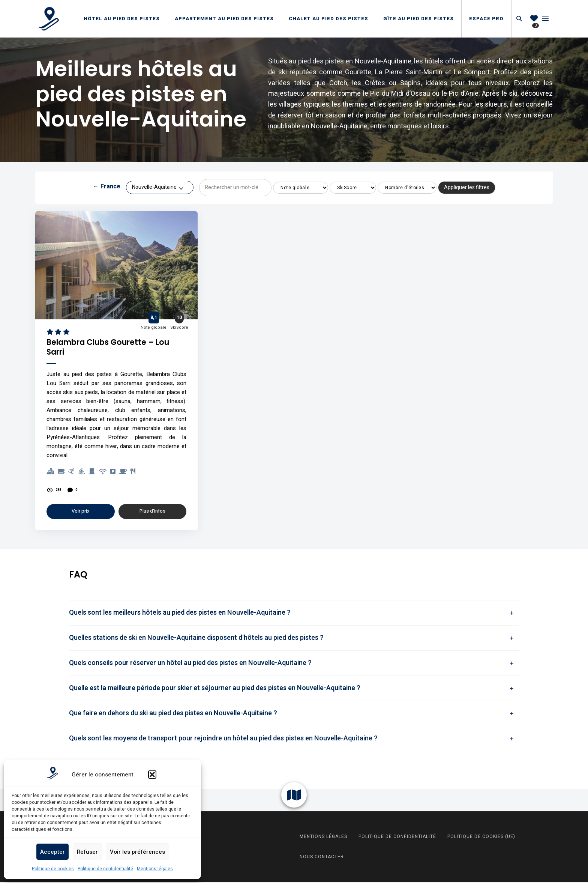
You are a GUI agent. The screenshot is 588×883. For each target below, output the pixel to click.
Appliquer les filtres (467, 187)
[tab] (294, 614)
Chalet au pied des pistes (328, 19)
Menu (545, 19)
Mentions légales (155, 869)
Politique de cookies (53, 869)
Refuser (87, 852)
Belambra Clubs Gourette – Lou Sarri (115, 348)
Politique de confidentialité (105, 869)
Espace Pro (486, 19)
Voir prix (81, 512)
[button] (152, 775)
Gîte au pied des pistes (418, 19)
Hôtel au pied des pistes (122, 19)
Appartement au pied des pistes (224, 19)
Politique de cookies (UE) (481, 838)
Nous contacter (322, 858)
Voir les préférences (137, 852)
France (106, 188)
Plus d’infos (152, 512)
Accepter (52, 852)
